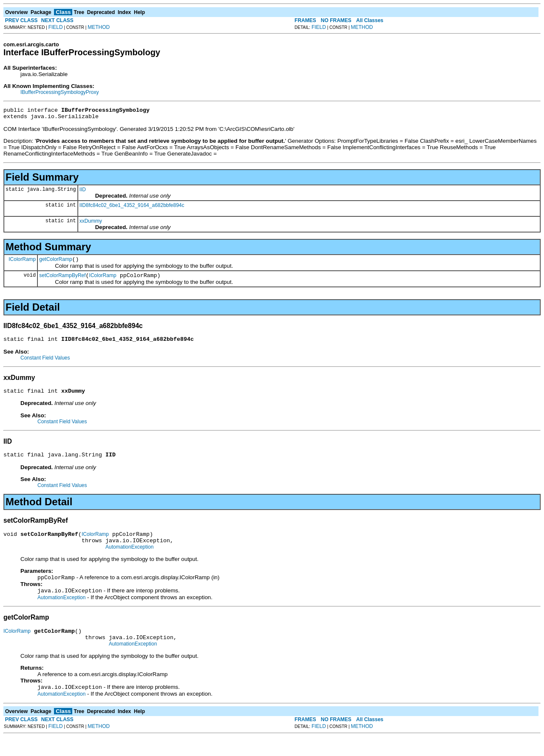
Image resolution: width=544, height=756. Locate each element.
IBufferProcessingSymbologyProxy (60, 92)
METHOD (99, 27)
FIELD (56, 27)
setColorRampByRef (62, 280)
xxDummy (91, 224)
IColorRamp (22, 263)
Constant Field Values (45, 364)
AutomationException (129, 560)
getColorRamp (55, 263)
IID (83, 192)
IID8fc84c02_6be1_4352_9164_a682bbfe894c (132, 208)
